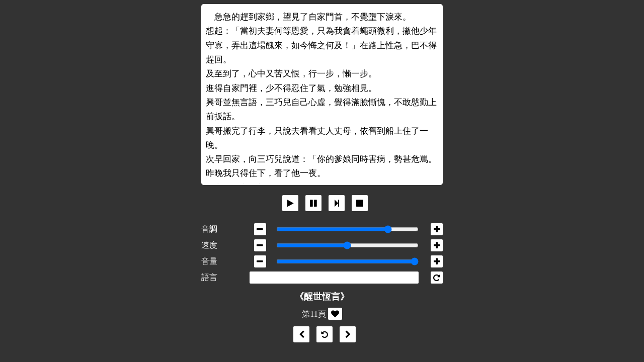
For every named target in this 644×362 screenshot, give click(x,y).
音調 (209, 229)
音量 (209, 261)
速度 (209, 245)
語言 (209, 277)
